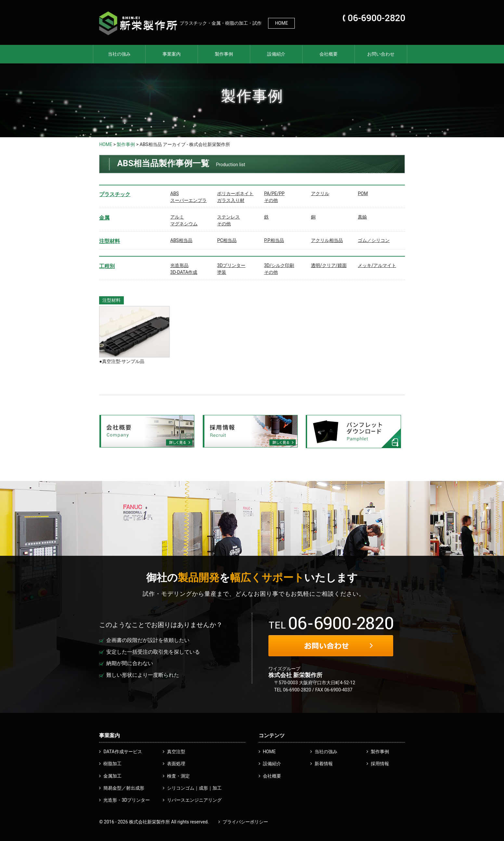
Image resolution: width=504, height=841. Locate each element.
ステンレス (228, 217)
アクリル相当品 (327, 240)
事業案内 (172, 54)
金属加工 (112, 776)
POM (363, 194)
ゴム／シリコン (374, 240)
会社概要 (329, 54)
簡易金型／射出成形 (124, 788)
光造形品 (179, 265)
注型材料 (110, 241)
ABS (174, 194)
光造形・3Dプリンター (127, 800)
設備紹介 (276, 54)
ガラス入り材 (231, 200)
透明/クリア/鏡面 (329, 265)
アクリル (320, 194)
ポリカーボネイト (235, 194)
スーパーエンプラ (188, 200)
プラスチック (115, 194)
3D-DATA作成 (184, 272)
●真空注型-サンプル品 (122, 361)
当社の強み (119, 54)
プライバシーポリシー (245, 822)
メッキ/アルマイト (377, 265)
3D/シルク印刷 (279, 265)
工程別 (107, 266)
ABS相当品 (181, 240)
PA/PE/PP (274, 194)
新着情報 (324, 764)
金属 (104, 218)
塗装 (222, 272)
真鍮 (362, 217)
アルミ (177, 217)
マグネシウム (184, 224)
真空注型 (176, 752)
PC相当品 (227, 240)
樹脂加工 (112, 764)
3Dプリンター (231, 265)
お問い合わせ (381, 54)
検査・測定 (178, 776)
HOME (281, 23)
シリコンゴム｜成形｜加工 (194, 788)
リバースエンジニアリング (194, 800)
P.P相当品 (274, 240)
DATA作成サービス (123, 752)
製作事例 (224, 54)
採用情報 (380, 764)
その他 (271, 200)
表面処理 (176, 764)
